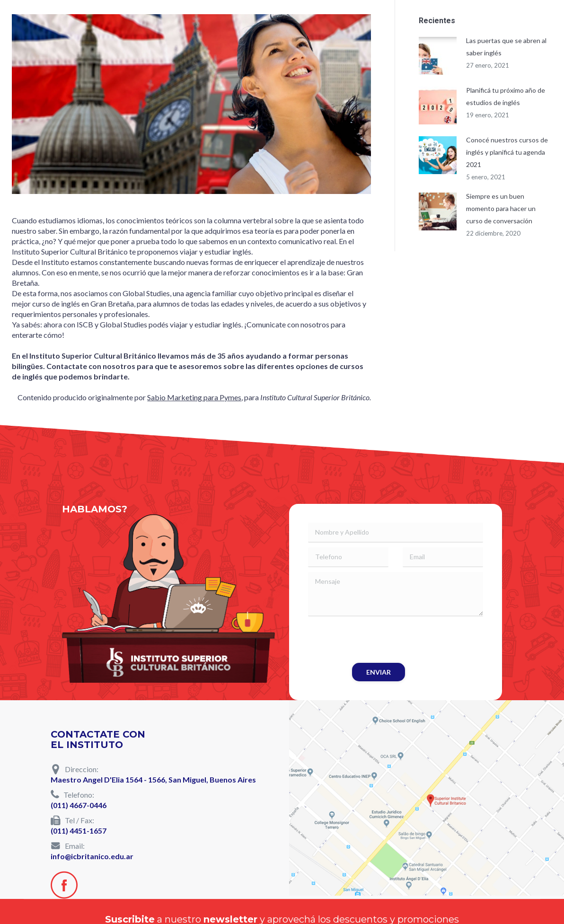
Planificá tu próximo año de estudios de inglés (506, 96)
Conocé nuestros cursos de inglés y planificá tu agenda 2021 (507, 152)
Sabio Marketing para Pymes (194, 397)
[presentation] (380, 640)
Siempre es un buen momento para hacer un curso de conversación (501, 208)
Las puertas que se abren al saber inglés (506, 47)
